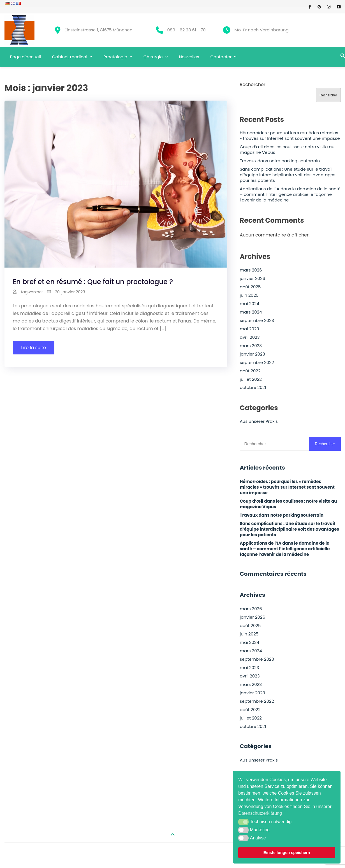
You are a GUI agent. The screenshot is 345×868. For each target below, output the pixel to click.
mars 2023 (251, 346)
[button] (243, 822)
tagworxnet (32, 292)
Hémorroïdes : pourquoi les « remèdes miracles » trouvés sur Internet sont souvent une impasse (290, 136)
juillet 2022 (251, 379)
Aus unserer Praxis (259, 421)
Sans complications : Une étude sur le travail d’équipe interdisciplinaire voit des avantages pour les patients (288, 175)
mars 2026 (251, 270)
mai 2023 (250, 329)
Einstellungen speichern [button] (287, 853)
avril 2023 (250, 337)
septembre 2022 (257, 363)
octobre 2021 (253, 387)
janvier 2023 (253, 354)
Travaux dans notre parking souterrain (280, 161)
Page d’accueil (26, 57)
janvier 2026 (253, 278)
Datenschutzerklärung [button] (260, 813)
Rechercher (253, 84)
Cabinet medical (70, 57)
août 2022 (250, 371)
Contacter (221, 57)
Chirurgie (153, 57)
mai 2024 (250, 304)
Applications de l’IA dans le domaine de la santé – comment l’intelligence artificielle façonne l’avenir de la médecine (290, 194)
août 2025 (250, 287)
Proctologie (115, 57)
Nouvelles (189, 57)
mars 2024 (251, 312)
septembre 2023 (257, 321)
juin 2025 (249, 295)
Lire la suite (34, 348)
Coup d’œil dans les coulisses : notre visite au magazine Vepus (287, 150)
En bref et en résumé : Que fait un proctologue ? (93, 282)
